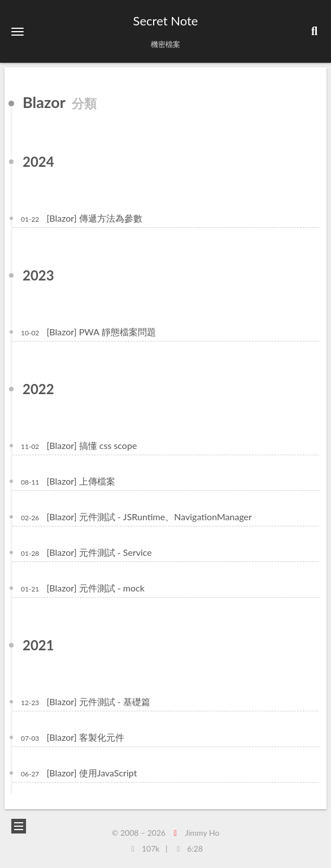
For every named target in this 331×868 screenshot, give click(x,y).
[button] (18, 31)
